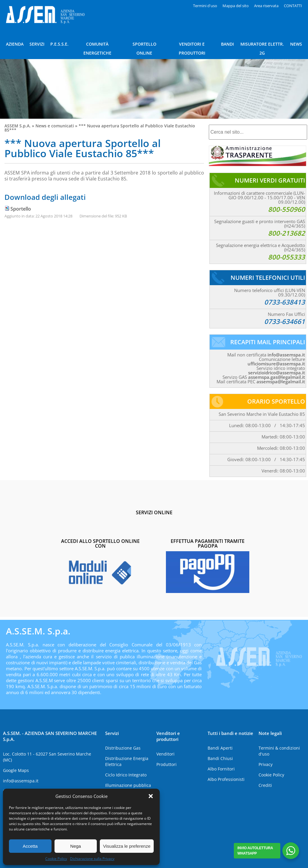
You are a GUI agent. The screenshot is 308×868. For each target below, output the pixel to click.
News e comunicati (55, 126)
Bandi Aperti (220, 748)
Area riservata (266, 6)
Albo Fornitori (221, 769)
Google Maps (16, 770)
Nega (76, 846)
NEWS (296, 44)
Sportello (21, 209)
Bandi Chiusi (220, 758)
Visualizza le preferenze (127, 846)
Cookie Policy (56, 859)
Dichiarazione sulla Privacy (92, 859)
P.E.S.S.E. (59, 44)
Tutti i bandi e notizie (230, 733)
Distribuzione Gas (123, 748)
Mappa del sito (236, 6)
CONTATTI (293, 6)
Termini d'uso (205, 6)
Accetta (30, 846)
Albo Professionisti (226, 779)
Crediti (265, 785)
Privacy (266, 764)
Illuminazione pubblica (128, 785)
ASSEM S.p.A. (18, 126)
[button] (151, 796)
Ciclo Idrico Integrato (126, 775)
